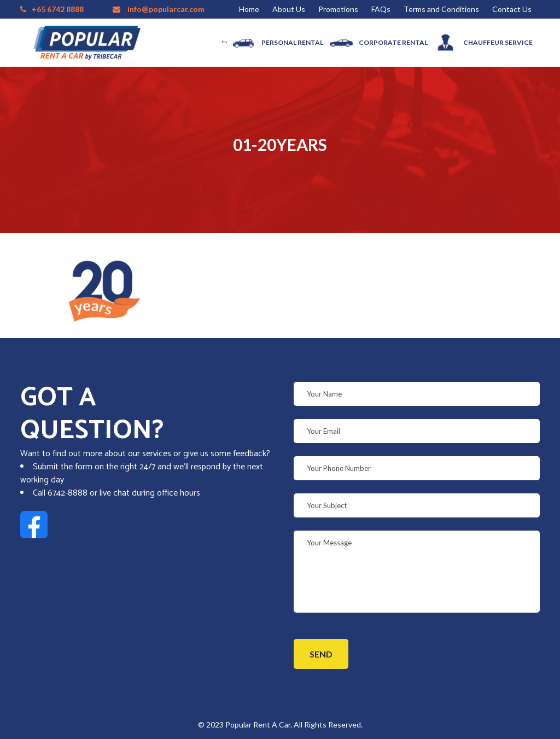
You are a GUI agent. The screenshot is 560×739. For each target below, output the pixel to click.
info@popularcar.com (166, 9)
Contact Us (512, 9)
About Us (289, 9)
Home (249, 9)
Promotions (338, 9)
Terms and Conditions (441, 9)
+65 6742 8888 (58, 9)
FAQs (381, 9)
